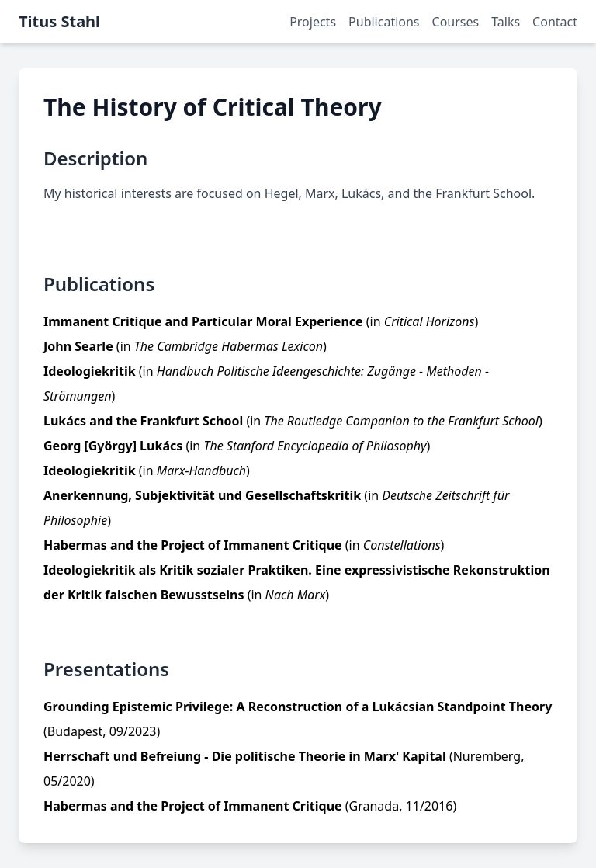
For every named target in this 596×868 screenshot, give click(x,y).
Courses (456, 22)
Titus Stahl (59, 21)
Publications (384, 22)
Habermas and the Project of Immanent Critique (193, 545)
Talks (506, 22)
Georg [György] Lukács (113, 446)
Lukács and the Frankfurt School (143, 421)
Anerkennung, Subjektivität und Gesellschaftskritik (202, 495)
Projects (313, 22)
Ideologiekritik (90, 371)
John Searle (78, 346)
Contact (555, 22)
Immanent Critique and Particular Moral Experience (203, 321)
